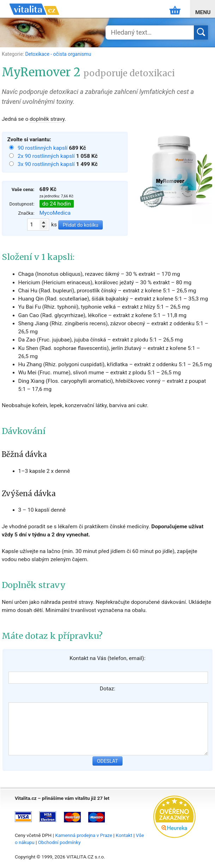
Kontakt (124, 835)
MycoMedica (55, 213)
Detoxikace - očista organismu (58, 54)
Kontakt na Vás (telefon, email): (107, 658)
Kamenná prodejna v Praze (84, 835)
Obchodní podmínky (59, 842)
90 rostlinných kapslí (43, 148)
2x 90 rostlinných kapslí (47, 156)
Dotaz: (108, 689)
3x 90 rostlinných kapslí (47, 164)
